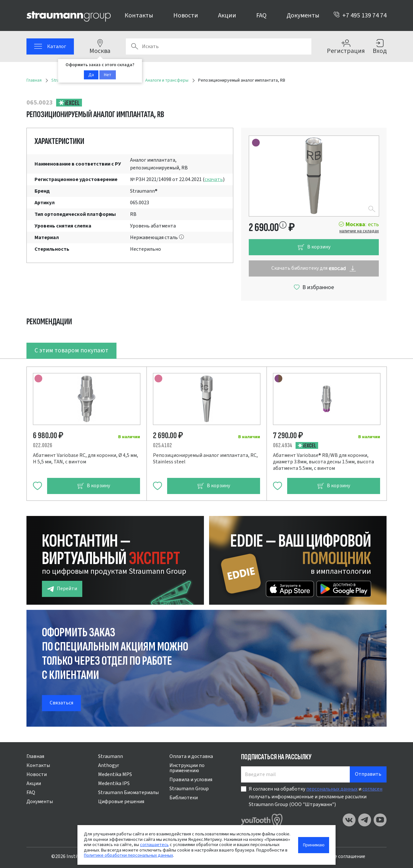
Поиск (135, 46)
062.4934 (283, 445)
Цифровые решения (121, 802)
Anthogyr (109, 765)
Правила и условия (191, 780)
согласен (372, 789)
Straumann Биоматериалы (128, 792)
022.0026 (43, 445)
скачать (214, 179)
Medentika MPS (115, 774)
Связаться (61, 703)
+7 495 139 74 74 (360, 15)
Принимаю (314, 845)
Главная (35, 756)
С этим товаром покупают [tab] (71, 350)
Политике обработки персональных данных (128, 855)
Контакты (139, 15)
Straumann (111, 756)
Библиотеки (184, 798)
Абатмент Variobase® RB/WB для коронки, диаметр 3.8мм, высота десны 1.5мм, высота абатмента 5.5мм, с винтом (323, 462)
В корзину (314, 247)
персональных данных (332, 789)
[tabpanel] (206, 430)
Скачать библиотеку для (314, 268)
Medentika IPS (114, 783)
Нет (108, 75)
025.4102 (162, 445)
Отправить (368, 774)
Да (91, 75)
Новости (186, 15)
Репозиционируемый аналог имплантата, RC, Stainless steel (205, 459)
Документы (303, 15)
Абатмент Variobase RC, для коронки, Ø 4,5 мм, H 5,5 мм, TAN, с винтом (86, 459)
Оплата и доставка (191, 756)
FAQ (261, 15)
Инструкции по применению (187, 768)
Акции (227, 15)
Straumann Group (189, 789)
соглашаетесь (154, 845)
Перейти (62, 589)
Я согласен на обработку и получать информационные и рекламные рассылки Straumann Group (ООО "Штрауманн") (316, 797)
